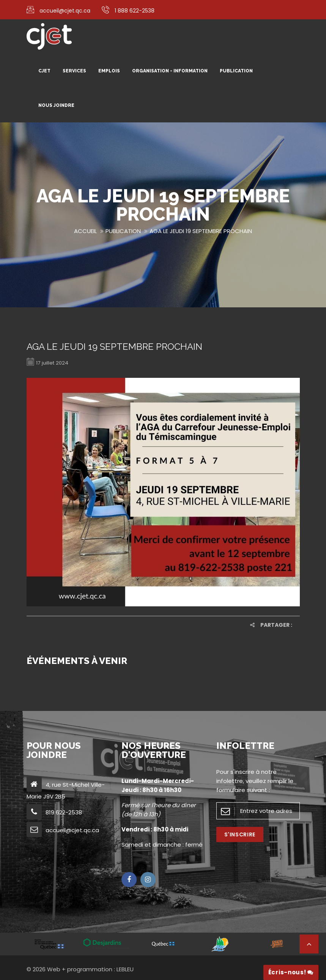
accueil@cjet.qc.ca (65, 11)
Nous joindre (56, 105)
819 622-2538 (64, 812)
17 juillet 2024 (49, 362)
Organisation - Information (170, 71)
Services (74, 71)
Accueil (85, 231)
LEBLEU (125, 969)
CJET (44, 71)
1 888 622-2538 (135, 11)
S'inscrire (240, 834)
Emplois (109, 71)
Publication (236, 71)
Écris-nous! (291, 972)
